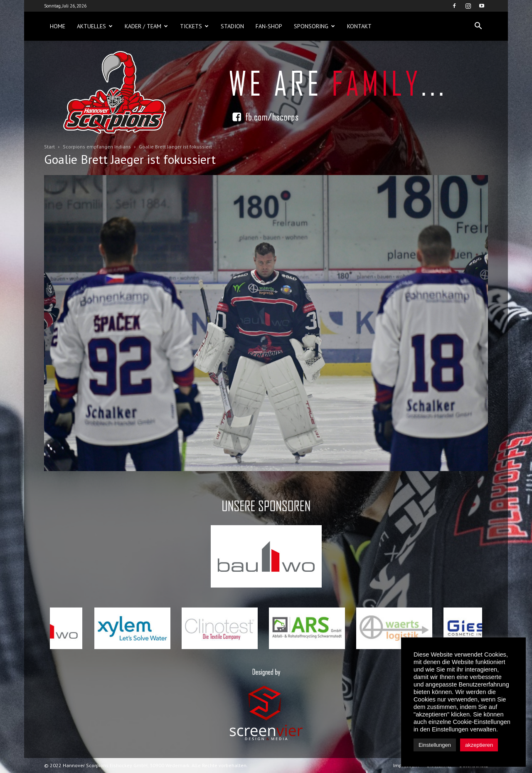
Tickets (194, 26)
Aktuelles (95, 26)
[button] (478, 26)
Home (58, 26)
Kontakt (359, 26)
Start (49, 147)
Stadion (232, 26)
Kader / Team (146, 26)
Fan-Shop (269, 26)
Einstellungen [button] (435, 745)
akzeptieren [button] (479, 745)
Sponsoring (314, 26)
